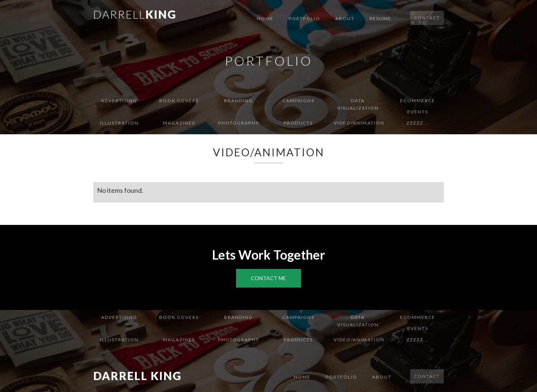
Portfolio (304, 18)
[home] (135, 14)
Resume (381, 18)
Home (265, 18)
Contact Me (268, 278)
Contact (427, 18)
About (345, 18)
